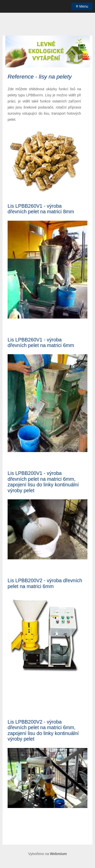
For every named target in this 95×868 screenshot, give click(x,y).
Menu (82, 6)
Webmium (58, 854)
